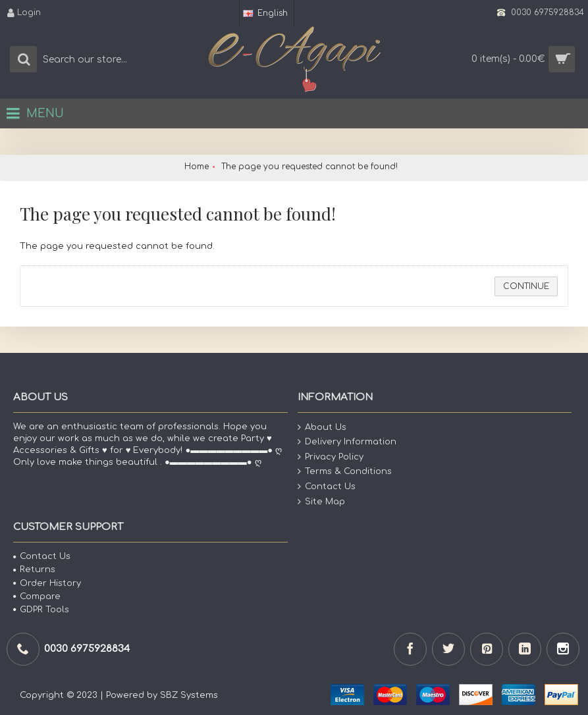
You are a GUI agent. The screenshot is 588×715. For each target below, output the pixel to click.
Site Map (321, 501)
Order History (47, 583)
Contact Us (327, 487)
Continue (526, 286)
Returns (34, 569)
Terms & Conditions (345, 472)
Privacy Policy (331, 457)
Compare (37, 596)
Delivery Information (347, 442)
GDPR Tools (41, 610)
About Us (322, 427)
